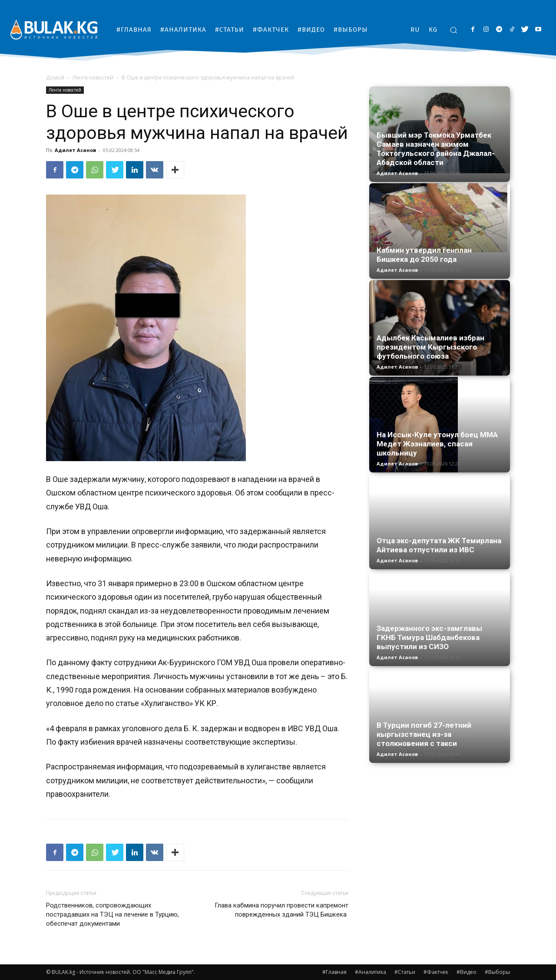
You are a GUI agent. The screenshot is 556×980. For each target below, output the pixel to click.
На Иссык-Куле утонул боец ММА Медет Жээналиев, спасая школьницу (437, 444)
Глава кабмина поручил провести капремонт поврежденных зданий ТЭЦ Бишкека (281, 910)
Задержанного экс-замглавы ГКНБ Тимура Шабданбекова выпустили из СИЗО (429, 637)
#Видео (467, 972)
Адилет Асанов (75, 150)
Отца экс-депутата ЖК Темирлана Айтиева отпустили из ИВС (439, 545)
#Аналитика (371, 972)
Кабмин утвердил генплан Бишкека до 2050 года (424, 255)
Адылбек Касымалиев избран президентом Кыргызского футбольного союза (430, 347)
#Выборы (497, 972)
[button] (453, 30)
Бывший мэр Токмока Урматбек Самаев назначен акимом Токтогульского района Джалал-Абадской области (436, 149)
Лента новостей (93, 78)
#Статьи (405, 972)
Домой (55, 78)
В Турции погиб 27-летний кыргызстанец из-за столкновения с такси (424, 734)
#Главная (334, 972)
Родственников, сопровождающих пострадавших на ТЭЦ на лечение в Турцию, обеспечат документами (113, 914)
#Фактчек (436, 972)
